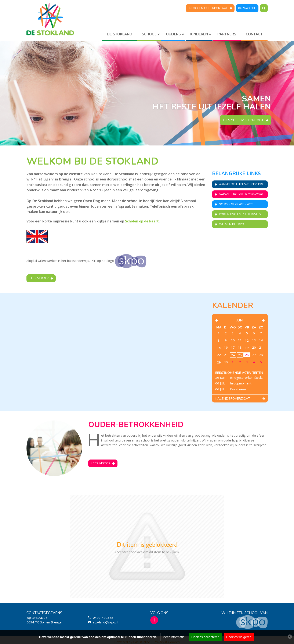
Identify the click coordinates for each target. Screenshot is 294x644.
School (149, 34)
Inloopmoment (241, 383)
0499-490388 (247, 8)
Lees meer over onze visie (244, 120)
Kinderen (199, 34)
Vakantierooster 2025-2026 (241, 194)
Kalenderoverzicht (233, 399)
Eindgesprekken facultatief (247, 377)
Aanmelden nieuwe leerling (241, 184)
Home (120, 35)
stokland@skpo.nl (106, 622)
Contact (254, 34)
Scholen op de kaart (142, 221)
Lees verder (39, 278)
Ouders (173, 34)
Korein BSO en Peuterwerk (240, 214)
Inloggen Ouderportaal (208, 8)
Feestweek (238, 389)
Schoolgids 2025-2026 (236, 204)
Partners (227, 34)
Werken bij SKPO (232, 224)
